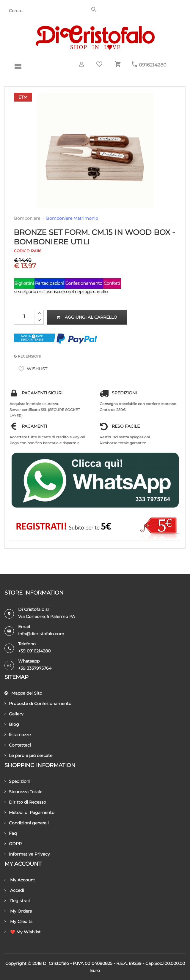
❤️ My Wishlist (23, 932)
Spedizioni (17, 781)
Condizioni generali (27, 823)
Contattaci (18, 745)
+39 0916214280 (34, 651)
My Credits (18, 921)
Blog (12, 724)
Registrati (17, 901)
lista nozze (18, 735)
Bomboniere (27, 218)
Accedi (14, 890)
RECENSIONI (28, 356)
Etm (23, 97)
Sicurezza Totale (23, 792)
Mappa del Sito (23, 693)
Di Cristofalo (56, 963)
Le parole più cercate (28, 755)
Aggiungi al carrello (87, 317)
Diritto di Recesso (25, 802)
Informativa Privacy (27, 854)
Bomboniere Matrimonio (72, 218)
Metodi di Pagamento (29, 813)
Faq (11, 833)
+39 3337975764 (35, 668)
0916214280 (153, 65)
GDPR (13, 844)
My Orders (18, 911)
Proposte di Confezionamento (38, 704)
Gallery (14, 714)
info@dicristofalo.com (41, 634)
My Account (20, 880)
